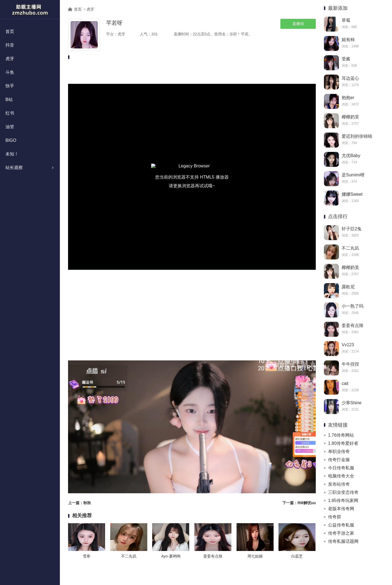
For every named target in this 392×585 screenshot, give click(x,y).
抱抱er (348, 98)
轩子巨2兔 (352, 229)
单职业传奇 (339, 451)
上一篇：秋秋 (79, 503)
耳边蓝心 (350, 78)
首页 (10, 31)
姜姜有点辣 (353, 325)
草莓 (346, 20)
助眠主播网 (30, 10)
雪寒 (87, 556)
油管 (10, 127)
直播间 (298, 24)
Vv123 (348, 345)
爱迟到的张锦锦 (357, 136)
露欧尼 (348, 287)
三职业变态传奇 (343, 492)
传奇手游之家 (341, 533)
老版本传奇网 (341, 509)
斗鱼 (10, 72)
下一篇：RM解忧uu (299, 503)
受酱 (346, 59)
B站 (9, 99)
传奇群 (335, 517)
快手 (10, 86)
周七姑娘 (255, 556)
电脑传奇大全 (341, 476)
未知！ (12, 154)
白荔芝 (297, 556)
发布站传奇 (339, 484)
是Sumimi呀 (353, 175)
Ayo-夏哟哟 (171, 556)
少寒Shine (352, 403)
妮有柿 (348, 40)
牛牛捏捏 (350, 364)
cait (345, 383)
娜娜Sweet (352, 194)
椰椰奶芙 (350, 117)
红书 (10, 113)
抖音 (10, 45)
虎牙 (10, 59)
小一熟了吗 (353, 306)
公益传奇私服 (341, 525)
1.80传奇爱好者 (343, 443)
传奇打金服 (339, 460)
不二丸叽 (350, 248)
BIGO (11, 140)
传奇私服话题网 (343, 541)
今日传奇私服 (341, 468)
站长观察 (14, 168)
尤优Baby (351, 156)
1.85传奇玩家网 (343, 500)
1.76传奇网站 (341, 435)
